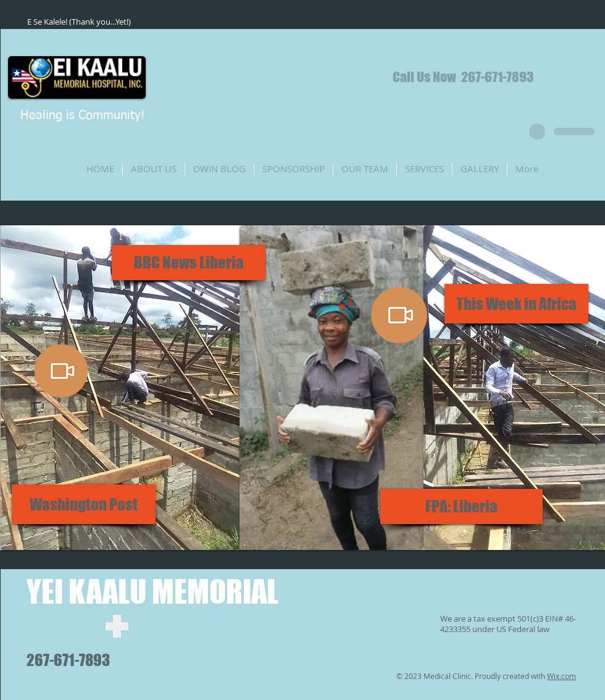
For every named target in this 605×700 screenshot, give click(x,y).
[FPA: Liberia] (461, 506)
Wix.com (561, 676)
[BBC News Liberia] (189, 263)
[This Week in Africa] (516, 304)
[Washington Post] (84, 504)
